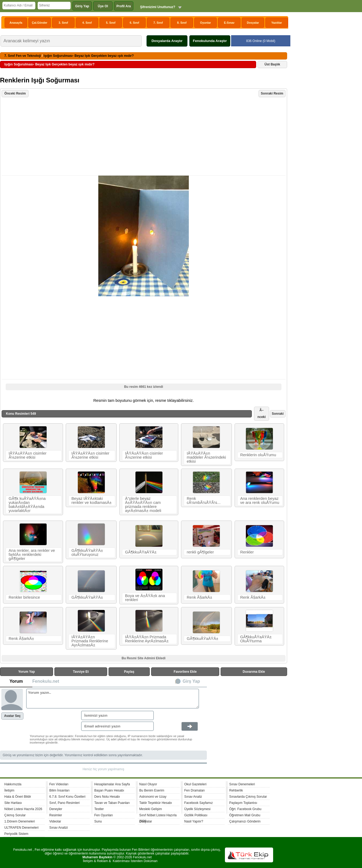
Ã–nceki (262, 414)
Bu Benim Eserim (152, 790)
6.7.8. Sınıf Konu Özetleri (67, 797)
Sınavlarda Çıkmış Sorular (248, 797)
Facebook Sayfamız (199, 803)
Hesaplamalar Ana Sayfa (112, 784)
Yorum (16, 681)
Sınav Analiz (193, 797)
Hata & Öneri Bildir (18, 797)
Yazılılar (277, 23)
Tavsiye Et (81, 672)
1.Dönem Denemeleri (20, 821)
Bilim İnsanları (59, 790)
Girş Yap (191, 681)
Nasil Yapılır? (194, 821)
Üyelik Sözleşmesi (197, 809)
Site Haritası (13, 803)
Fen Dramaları (195, 790)
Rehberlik (236, 790)
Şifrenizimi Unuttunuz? (158, 7)
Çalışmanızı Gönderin (245, 821)
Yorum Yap (27, 672)
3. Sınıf (63, 23)
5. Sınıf (111, 23)
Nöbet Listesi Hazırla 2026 (23, 809)
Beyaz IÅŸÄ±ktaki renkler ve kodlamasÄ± (91, 501)
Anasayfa (16, 23)
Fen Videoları (59, 784)
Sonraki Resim (272, 93)
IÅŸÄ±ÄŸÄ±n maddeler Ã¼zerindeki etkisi (206, 457)
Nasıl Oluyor (148, 784)
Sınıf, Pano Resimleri (65, 803)
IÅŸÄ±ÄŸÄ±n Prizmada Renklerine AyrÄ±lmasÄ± (90, 641)
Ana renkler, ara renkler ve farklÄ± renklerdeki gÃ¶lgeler (32, 555)
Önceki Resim (15, 93)
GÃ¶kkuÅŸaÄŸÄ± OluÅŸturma (256, 639)
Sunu (98, 821)
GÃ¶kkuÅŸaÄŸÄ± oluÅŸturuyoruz (87, 552)
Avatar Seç (12, 716)
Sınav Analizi (59, 828)
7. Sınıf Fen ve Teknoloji (23, 56)
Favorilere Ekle (185, 672)
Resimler (56, 815)
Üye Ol (103, 6)
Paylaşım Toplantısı (243, 803)
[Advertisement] (144, 137)
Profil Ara (124, 6)
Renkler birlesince (24, 597)
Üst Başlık (272, 64)
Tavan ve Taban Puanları (112, 803)
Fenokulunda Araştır (210, 41)
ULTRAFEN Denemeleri (21, 828)
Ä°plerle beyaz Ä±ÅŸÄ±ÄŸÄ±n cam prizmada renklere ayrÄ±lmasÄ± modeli (143, 505)
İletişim (9, 790)
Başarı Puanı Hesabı (109, 790)
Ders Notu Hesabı (107, 797)
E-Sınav (229, 23)
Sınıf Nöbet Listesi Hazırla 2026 (158, 816)
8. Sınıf (182, 23)
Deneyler (56, 809)
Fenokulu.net (46, 681)
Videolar (55, 821)
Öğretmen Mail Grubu (245, 815)
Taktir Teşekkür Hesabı (156, 803)
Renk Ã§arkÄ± (199, 597)
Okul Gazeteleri (195, 784)
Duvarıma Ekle (254, 672)
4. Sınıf (87, 23)
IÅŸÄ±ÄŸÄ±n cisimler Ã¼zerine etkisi (28, 455)
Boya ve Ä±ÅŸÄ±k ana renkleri (145, 598)
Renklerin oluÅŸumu (258, 455)
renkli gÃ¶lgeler (200, 552)
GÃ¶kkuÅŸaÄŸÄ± (141, 552)
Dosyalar (253, 23)
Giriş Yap (82, 6)
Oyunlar (206, 23)
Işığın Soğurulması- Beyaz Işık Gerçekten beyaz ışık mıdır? (89, 56)
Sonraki (278, 414)
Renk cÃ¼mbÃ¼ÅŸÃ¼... (203, 501)
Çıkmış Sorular (15, 815)
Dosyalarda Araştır (167, 41)
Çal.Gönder (39, 23)
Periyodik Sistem (16, 834)
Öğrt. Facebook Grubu (245, 809)
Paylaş (129, 672)
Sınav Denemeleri (242, 784)
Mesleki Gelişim (151, 809)
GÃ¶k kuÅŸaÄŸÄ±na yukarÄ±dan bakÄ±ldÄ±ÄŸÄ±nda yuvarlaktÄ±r (27, 505)
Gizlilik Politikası (196, 815)
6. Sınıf (135, 23)
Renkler (247, 552)
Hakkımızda (13, 784)
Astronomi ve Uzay (153, 797)
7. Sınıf (158, 23)
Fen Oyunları (104, 815)
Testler (99, 809)
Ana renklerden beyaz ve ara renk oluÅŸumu (260, 501)
